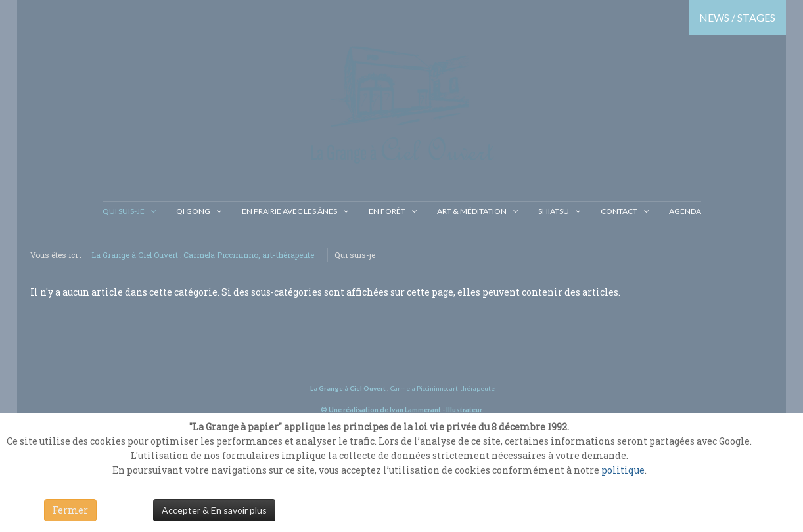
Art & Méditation (472, 211)
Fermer (70, 510)
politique (623, 470)
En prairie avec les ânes (289, 211)
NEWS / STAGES (737, 17)
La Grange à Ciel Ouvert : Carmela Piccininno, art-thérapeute (203, 255)
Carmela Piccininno (419, 388)
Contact (619, 211)
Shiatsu (554, 211)
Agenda (685, 211)
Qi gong (193, 211)
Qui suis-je (124, 211)
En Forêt (387, 211)
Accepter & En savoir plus (214, 510)
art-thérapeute (471, 388)
